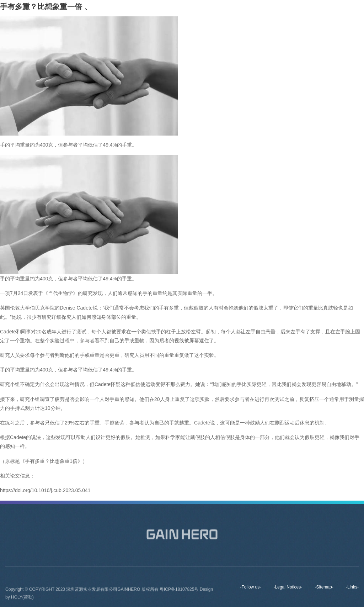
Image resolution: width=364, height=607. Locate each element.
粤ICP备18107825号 (180, 591)
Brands (230, 12)
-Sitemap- (324, 587)
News (287, 12)
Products (260, 12)
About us (201, 12)
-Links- (352, 587)
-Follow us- (251, 587)
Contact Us (318, 12)
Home (173, 12)
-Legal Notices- (288, 587)
